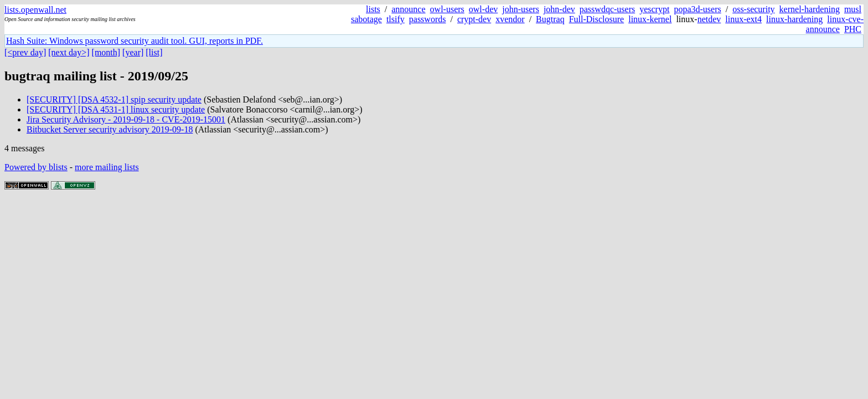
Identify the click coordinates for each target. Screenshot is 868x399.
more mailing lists (107, 167)
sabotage (366, 19)
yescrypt (654, 9)
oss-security (753, 9)
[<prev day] (25, 52)
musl (853, 9)
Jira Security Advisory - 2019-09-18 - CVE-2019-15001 (126, 119)
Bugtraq (550, 19)
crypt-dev (474, 19)
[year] (133, 52)
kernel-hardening (810, 9)
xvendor (510, 19)
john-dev (559, 9)
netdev (709, 19)
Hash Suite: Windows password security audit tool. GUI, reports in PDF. (135, 41)
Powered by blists (36, 167)
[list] (154, 52)
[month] (106, 52)
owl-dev (483, 9)
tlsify (396, 19)
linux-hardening (794, 19)
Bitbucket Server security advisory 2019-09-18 (110, 129)
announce (408, 9)
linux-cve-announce (835, 24)
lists (373, 9)
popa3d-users (697, 9)
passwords (428, 19)
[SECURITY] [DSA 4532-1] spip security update (114, 99)
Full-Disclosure (597, 19)
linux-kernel (650, 19)
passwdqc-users (607, 9)
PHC (853, 29)
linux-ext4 (743, 19)
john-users (521, 9)
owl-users (447, 9)
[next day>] (69, 52)
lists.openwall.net (35, 10)
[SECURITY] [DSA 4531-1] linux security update (116, 109)
